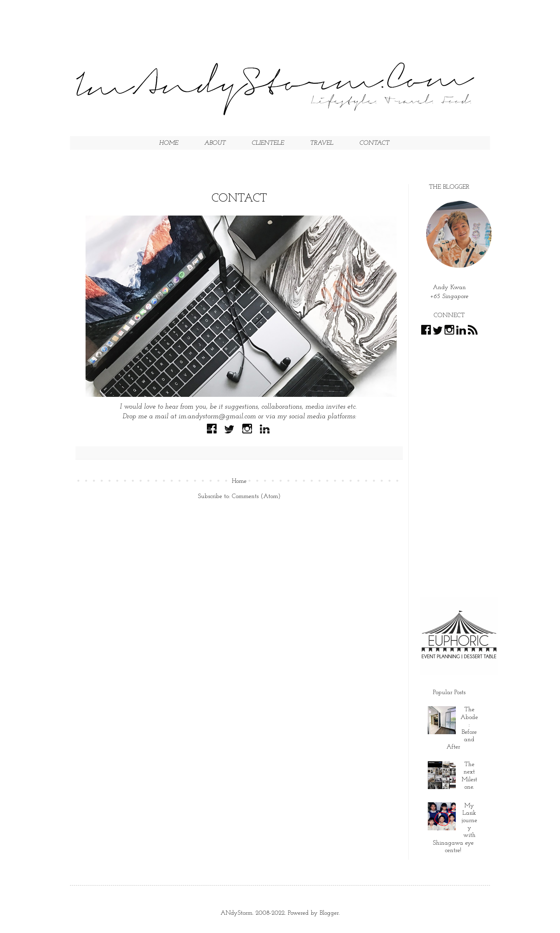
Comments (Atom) (256, 496)
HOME (169, 143)
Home (239, 481)
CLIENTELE (268, 143)
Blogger (329, 913)
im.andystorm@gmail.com (217, 417)
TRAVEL (322, 143)
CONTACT (374, 143)
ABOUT (215, 143)
